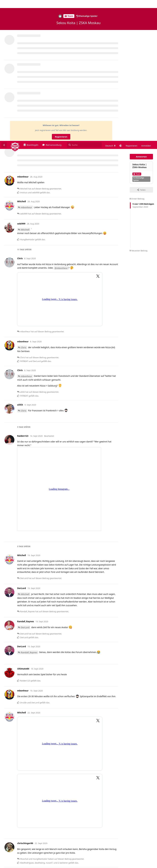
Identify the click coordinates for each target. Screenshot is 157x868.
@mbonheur (61, 127)
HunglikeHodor (29, 843)
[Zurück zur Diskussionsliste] (4, 4)
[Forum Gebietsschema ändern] (110, 5)
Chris (24, 207)
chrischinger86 (29, 774)
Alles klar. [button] (147, 857)
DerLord (25, 487)
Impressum (125, 866)
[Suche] (84, 4)
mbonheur (26, 67)
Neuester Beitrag (138, 110)
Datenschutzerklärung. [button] (15, 861)
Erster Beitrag (137, 58)
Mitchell (25, 89)
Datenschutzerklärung (143, 866)
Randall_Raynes (29, 512)
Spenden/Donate (12, 866)
